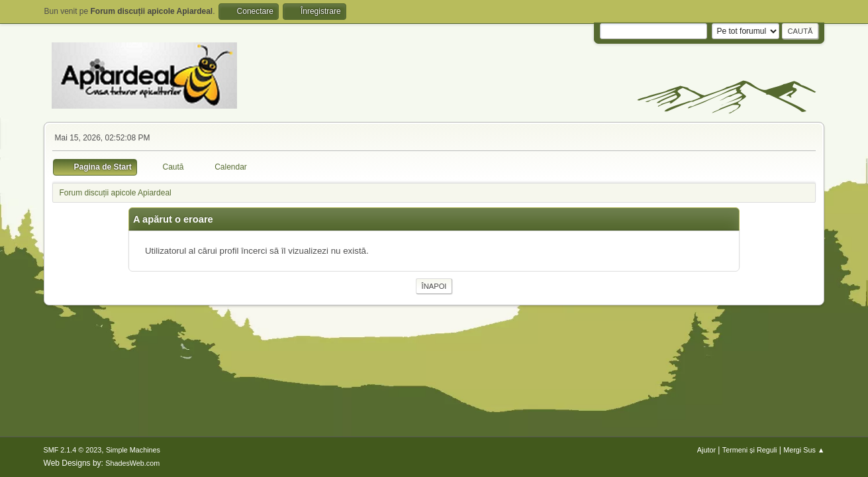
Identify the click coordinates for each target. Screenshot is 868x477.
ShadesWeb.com (132, 463)
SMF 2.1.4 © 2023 (73, 450)
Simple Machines (133, 450)
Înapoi (434, 286)
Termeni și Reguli (750, 450)
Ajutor (706, 450)
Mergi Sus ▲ (804, 450)
